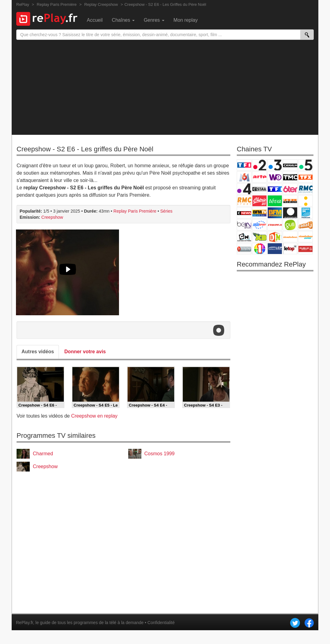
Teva (275, 201)
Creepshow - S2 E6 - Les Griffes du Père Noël (165, 4)
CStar (259, 189)
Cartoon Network (244, 237)
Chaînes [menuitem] (123, 20)
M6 (244, 177)
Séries (167, 211)
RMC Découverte (305, 189)
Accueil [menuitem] (95, 20)
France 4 (244, 189)
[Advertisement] (165, 86)
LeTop (290, 249)
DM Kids (275, 237)
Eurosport (259, 225)
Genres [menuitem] (154, 20)
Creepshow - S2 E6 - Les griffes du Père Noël (85, 149)
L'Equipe (275, 225)
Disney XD (259, 237)
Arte (259, 177)
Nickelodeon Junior (305, 237)
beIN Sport (244, 225)
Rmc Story (244, 201)
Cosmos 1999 (160, 454)
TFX (305, 177)
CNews (244, 213)
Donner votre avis (85, 352)
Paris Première (290, 201)
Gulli (290, 225)
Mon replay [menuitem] (186, 20)
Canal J (305, 225)
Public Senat (305, 249)
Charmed (43, 454)
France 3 (275, 165)
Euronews (290, 213)
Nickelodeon (290, 237)
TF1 (244, 165)
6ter (290, 189)
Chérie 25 (259, 201)
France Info (305, 201)
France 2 (259, 165)
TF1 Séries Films (275, 189)
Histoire (244, 249)
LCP (275, 249)
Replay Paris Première (135, 211)
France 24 (305, 213)
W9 (275, 177)
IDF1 (259, 249)
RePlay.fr (25, 623)
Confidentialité (161, 623)
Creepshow (52, 217)
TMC (290, 177)
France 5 (305, 165)
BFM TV (259, 213)
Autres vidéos (38, 352)
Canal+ (290, 165)
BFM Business (275, 213)
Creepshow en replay (94, 416)
